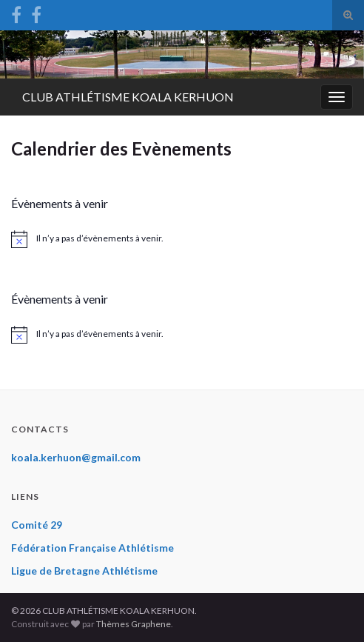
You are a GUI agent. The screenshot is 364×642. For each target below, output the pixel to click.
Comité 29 (37, 525)
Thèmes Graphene (134, 624)
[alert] (182, 239)
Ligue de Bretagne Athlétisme (84, 571)
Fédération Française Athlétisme (92, 548)
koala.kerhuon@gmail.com (76, 457)
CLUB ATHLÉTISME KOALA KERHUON (128, 97)
